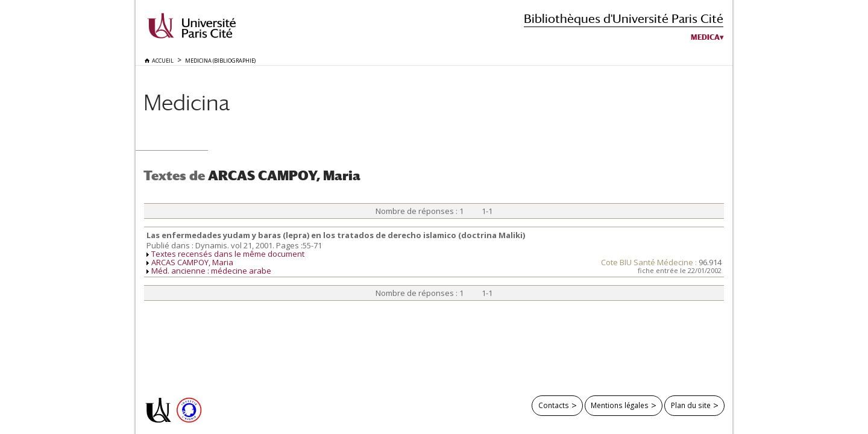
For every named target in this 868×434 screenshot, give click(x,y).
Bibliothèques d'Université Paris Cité (624, 18)
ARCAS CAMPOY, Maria (192, 262)
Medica (705, 37)
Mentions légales (620, 405)
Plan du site (691, 405)
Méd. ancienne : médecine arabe (211, 271)
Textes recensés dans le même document (228, 254)
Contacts (554, 405)
